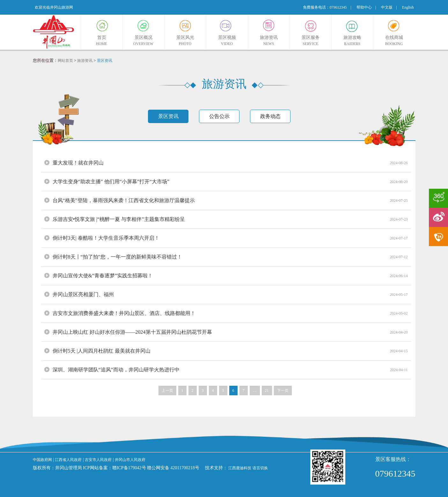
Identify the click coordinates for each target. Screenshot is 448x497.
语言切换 (260, 468)
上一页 (167, 391)
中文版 (387, 7)
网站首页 (65, 61)
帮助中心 (364, 7)
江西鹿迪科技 (240, 468)
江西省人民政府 (68, 460)
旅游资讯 (85, 61)
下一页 (283, 391)
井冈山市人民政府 (130, 460)
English (408, 7)
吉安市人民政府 (98, 460)
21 (267, 391)
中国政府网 (42, 460)
